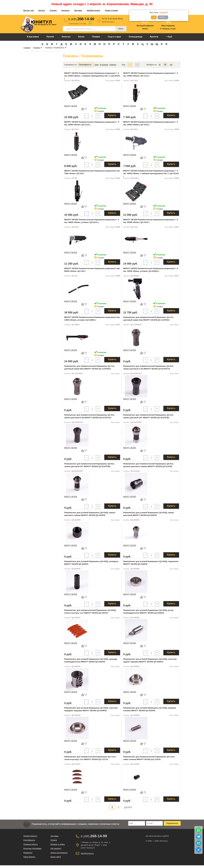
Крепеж (154, 37)
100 (171, 65)
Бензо (81, 37)
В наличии (104, 65)
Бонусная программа (32, 848)
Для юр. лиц (29, 10)
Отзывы (53, 10)
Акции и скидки (111, 10)
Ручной (50, 37)
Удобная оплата (93, 10)
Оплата (54, 840)
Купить (112, 115)
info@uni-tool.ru (108, 22)
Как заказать (56, 848)
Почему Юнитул (30, 836)
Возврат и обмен (58, 844)
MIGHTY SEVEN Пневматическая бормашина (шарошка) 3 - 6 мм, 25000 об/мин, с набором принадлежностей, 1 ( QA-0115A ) (151, 174)
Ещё (169, 37)
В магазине (33, 37)
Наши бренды (29, 857)
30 (160, 65)
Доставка (78, 10)
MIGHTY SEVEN (71, 106)
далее (128, 807)
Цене (97, 65)
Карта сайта (56, 857)
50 (165, 65)
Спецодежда (136, 37)
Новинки (113, 65)
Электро (66, 37)
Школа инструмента (59, 853)
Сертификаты (29, 840)
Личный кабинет (145, 26)
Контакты (66, 10)
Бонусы (42, 10)
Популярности (85, 65)
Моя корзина (168, 26)
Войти (145, 29)
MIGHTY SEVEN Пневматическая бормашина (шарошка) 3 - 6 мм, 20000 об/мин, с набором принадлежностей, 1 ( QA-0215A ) (92, 76)
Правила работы (31, 844)
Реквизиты (28, 853)
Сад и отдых (114, 37)
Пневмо (96, 37)
